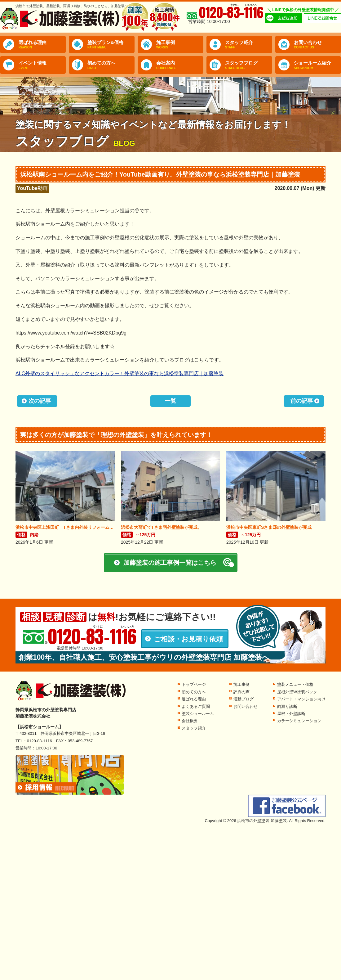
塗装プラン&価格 (111, 45)
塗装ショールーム (198, 714)
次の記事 (40, 401)
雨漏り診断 (287, 706)
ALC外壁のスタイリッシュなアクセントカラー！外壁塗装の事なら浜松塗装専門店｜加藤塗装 (120, 373)
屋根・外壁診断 (291, 714)
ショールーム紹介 (317, 65)
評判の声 (241, 692)
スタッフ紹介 (249, 45)
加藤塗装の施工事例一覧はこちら (170, 563)
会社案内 (180, 65)
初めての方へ (111, 65)
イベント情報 (42, 65)
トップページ (194, 684)
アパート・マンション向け (301, 699)
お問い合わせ (317, 45)
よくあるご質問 (196, 706)
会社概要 (190, 721)
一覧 (170, 401)
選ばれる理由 (42, 45)
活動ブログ (244, 699)
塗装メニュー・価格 (295, 684)
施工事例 (180, 45)
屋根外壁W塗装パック (297, 692)
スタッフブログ (249, 65)
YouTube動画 (32, 188)
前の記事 (302, 401)
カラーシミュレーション (299, 721)
